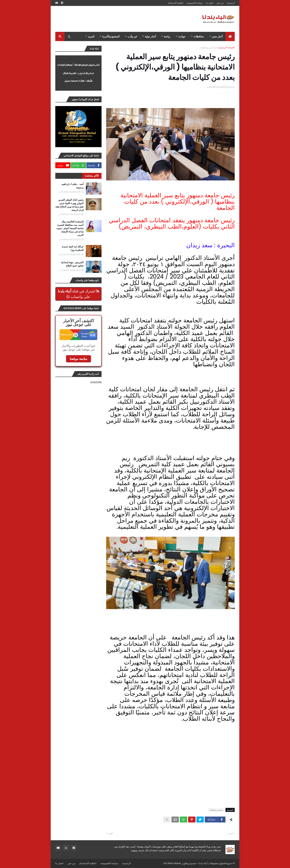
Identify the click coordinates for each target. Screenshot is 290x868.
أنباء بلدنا (203, 863)
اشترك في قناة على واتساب (79, 294)
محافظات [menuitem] (199, 36)
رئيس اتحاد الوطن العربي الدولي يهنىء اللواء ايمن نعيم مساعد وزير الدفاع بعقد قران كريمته (69, 205)
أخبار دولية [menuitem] (150, 36)
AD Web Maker (172, 863)
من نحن (220, 3)
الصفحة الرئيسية (226, 47)
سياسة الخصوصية (195, 3)
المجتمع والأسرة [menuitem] (111, 36)
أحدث (230, 833)
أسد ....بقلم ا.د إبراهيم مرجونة (73, 186)
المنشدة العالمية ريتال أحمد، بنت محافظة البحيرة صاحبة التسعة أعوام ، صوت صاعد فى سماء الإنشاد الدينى (70, 228)
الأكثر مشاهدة (92, 176)
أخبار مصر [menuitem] (217, 36)
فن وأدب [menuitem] (132, 36)
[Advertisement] (123, 19)
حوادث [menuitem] (182, 36)
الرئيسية (231, 3)
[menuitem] (230, 36)
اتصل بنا (210, 3)
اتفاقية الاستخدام (175, 3)
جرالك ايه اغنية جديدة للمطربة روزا (73, 248)
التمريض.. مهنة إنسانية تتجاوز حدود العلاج (72, 264)
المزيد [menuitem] (91, 36)
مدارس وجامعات (208, 47)
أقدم (110, 833)
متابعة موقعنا (79, 359)
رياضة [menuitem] (167, 36)
